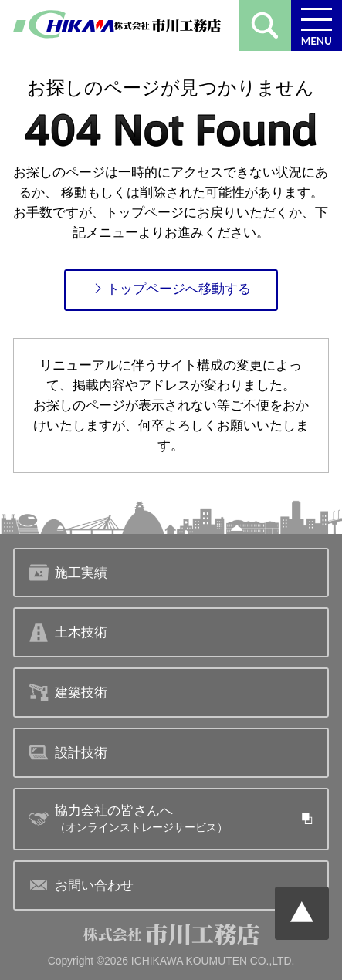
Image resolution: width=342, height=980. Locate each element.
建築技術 (68, 692)
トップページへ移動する (171, 289)
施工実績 (68, 573)
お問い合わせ (81, 885)
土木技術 (68, 633)
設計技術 (68, 752)
